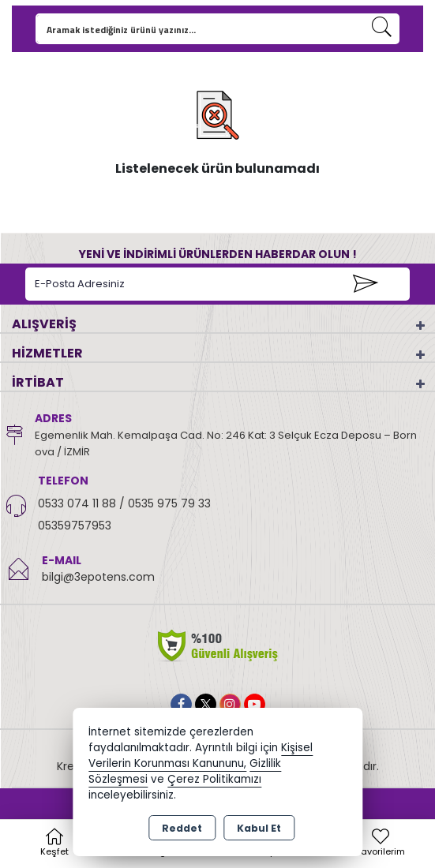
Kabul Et (259, 828)
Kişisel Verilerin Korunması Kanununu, (201, 756)
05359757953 (75, 526)
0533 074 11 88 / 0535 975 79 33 (124, 503)
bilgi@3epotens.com (98, 577)
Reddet (182, 828)
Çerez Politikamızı (214, 779)
